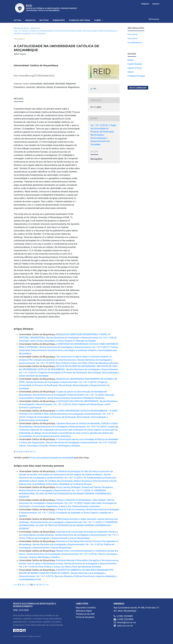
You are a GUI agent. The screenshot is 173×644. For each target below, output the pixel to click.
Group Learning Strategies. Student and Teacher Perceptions (85, 487)
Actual (18, 20)
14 (34, 585)
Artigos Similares (24, 329)
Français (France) (135, 68)
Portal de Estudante (85, 617)
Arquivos (30, 20)
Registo (145, 4)
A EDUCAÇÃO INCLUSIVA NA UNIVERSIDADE (77, 401)
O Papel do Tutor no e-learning (71, 510)
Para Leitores (133, 34)
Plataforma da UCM (85, 614)
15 (37, 585)
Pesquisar (154, 19)
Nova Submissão (138, 88)
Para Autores (133, 38)
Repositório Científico (86, 608)
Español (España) (135, 64)
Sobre (98, 20)
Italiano (131, 72)
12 (28, 585)
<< (15, 585)
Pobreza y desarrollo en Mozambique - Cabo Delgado (81, 500)
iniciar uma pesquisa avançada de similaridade (52, 458)
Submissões (59, 20)
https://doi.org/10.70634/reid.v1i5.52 (37, 76)
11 (26, 585)
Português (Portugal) (136, 76)
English (131, 60)
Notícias (44, 20)
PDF (95, 89)
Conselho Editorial (80, 20)
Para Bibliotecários (135, 43)
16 (40, 585)
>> (35, 452)
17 (43, 585)
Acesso (156, 4)
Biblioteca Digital (84, 611)
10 (30, 452)
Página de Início (21, 28)
